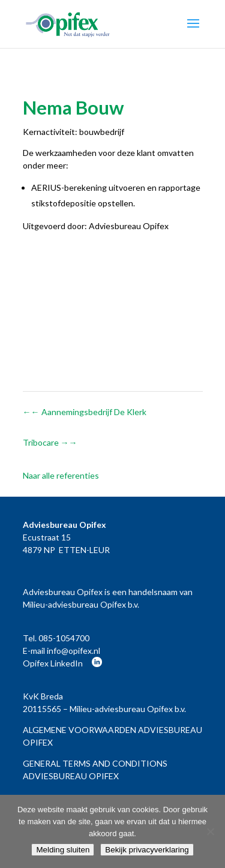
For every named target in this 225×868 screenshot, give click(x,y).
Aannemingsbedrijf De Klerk (85, 412)
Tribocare (50, 442)
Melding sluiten (63, 850)
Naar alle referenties (61, 475)
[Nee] (210, 831)
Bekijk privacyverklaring (147, 850)
